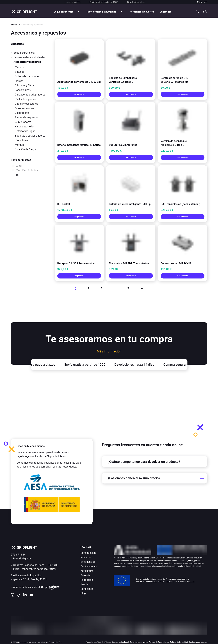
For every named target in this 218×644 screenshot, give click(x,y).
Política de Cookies (110, 642)
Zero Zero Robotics (24, 170)
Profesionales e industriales (101, 12)
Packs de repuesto (25, 99)
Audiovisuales (89, 566)
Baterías (20, 72)
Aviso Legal (124, 642)
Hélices (19, 81)
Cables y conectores (26, 104)
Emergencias (88, 562)
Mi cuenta (202, 2)
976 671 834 (18, 555)
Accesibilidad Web (94, 642)
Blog (83, 593)
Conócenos (166, 12)
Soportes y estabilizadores (30, 136)
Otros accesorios (24, 108)
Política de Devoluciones (159, 642)
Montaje (20, 145)
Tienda (14, 25)
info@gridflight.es (21, 558)
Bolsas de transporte (27, 76)
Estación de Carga (25, 149)
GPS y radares (23, 122)
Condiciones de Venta (139, 642)
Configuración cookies (198, 642)
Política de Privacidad (179, 642)
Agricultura (87, 571)
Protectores (21, 140)
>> (142, 288)
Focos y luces (23, 90)
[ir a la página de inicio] (24, 12)
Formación (87, 580)
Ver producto (79, 94)
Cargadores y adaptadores (30, 95)
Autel (16, 166)
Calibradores (22, 113)
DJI (16, 175)
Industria (86, 557)
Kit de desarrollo (24, 126)
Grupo (50, 587)
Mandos (20, 67)
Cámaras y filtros (25, 85)
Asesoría (85, 575)
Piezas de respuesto (26, 117)
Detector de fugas (25, 131)
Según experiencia (63, 12)
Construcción (88, 553)
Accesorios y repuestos (142, 12)
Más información (109, 351)
